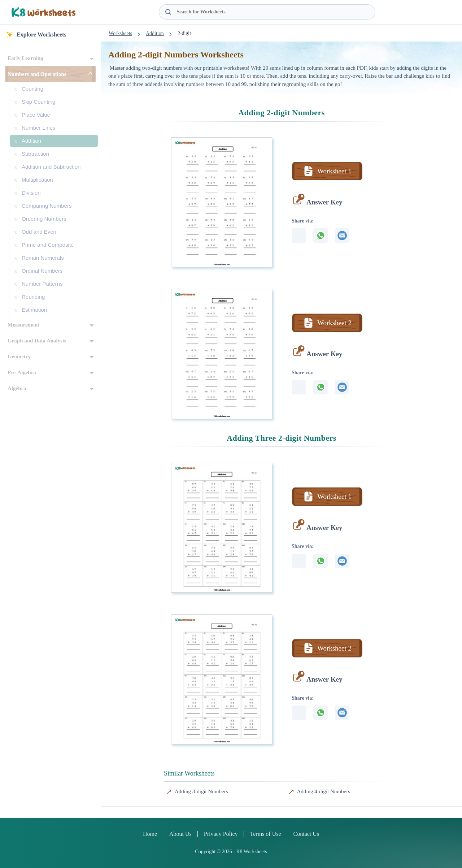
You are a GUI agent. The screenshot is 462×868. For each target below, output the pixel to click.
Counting (32, 89)
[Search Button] (168, 12)
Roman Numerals (43, 258)
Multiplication (37, 180)
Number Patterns (42, 284)
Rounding (33, 297)
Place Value (36, 115)
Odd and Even (39, 232)
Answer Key (324, 202)
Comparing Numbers (47, 206)
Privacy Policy (221, 834)
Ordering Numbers (44, 219)
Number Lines (38, 128)
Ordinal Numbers (42, 271)
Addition (31, 141)
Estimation (34, 310)
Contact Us (306, 834)
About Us (180, 834)
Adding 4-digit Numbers (324, 791)
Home (150, 834)
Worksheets (120, 33)
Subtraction (35, 154)
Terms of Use (266, 834)
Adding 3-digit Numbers (201, 791)
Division (31, 193)
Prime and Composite (48, 245)
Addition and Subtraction (51, 167)
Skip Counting (38, 102)
